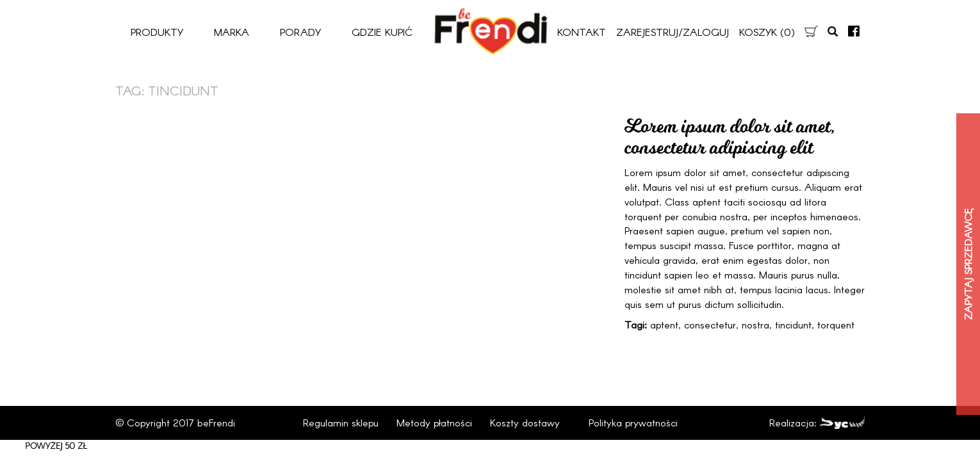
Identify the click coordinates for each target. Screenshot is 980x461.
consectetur (710, 324)
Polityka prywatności (633, 422)
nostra (755, 324)
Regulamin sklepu (341, 422)
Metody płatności (434, 422)
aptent (664, 324)
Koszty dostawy (525, 422)
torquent (836, 324)
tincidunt (793, 324)
